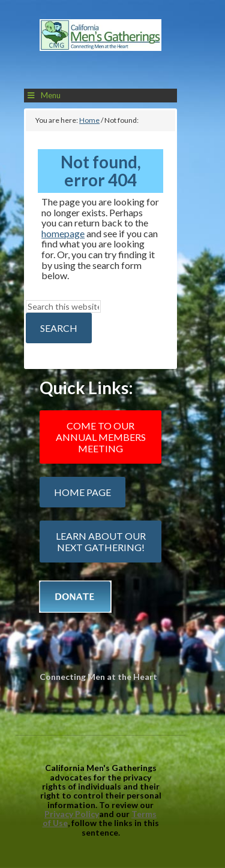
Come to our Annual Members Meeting (101, 437)
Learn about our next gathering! (101, 542)
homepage (63, 233)
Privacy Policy (72, 814)
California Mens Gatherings (100, 49)
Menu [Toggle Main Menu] (43, 95)
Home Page (82, 492)
